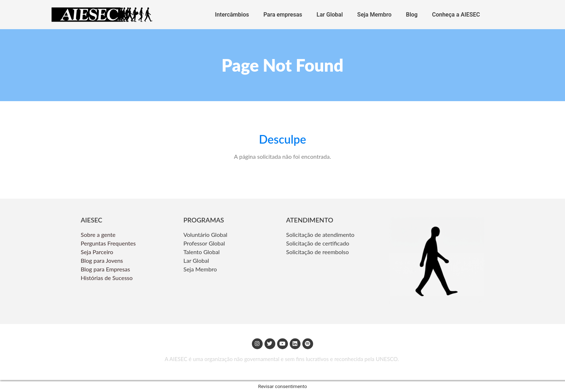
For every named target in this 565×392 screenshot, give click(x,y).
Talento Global (202, 252)
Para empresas (283, 15)
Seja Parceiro (97, 252)
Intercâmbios (232, 15)
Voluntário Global (206, 235)
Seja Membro (374, 15)
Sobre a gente (99, 235)
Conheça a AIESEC (456, 15)
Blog (412, 15)
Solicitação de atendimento (320, 235)
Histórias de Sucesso (107, 278)
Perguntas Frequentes (109, 243)
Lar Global (330, 15)
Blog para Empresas (105, 269)
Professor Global (204, 243)
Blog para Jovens (102, 260)
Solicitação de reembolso (317, 252)
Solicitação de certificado (318, 243)
